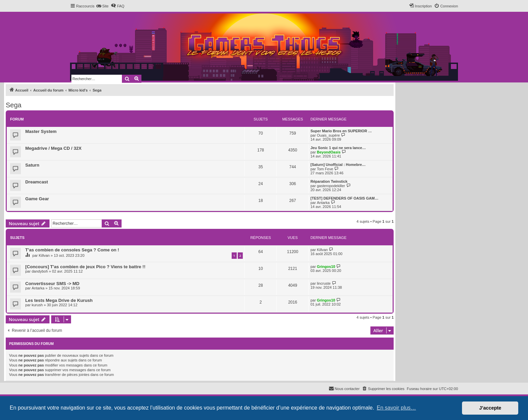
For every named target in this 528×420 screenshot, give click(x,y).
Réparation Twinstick (329, 181)
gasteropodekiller (331, 186)
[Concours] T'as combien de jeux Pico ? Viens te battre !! (85, 267)
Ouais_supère (328, 135)
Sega (14, 105)
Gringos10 (326, 267)
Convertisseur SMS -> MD (52, 284)
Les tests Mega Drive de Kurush (59, 300)
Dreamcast (37, 182)
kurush (37, 305)
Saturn (32, 165)
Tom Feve (325, 169)
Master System (41, 131)
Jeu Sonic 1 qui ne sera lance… (338, 148)
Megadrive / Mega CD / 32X (53, 148)
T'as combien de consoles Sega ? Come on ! (72, 250)
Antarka (323, 203)
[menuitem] (102, 6)
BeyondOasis (329, 152)
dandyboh (40, 271)
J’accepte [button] (490, 408)
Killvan (44, 255)
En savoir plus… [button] (397, 408)
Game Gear (37, 199)
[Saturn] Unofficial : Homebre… (338, 165)
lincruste (324, 283)
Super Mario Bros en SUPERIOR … (341, 131)
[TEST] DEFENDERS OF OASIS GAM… (344, 198)
